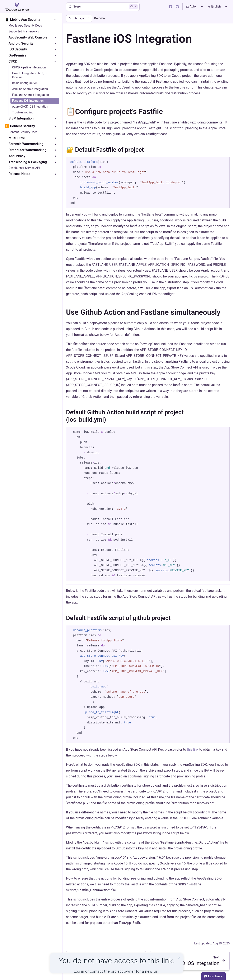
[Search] (103, 7)
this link (193, 749)
